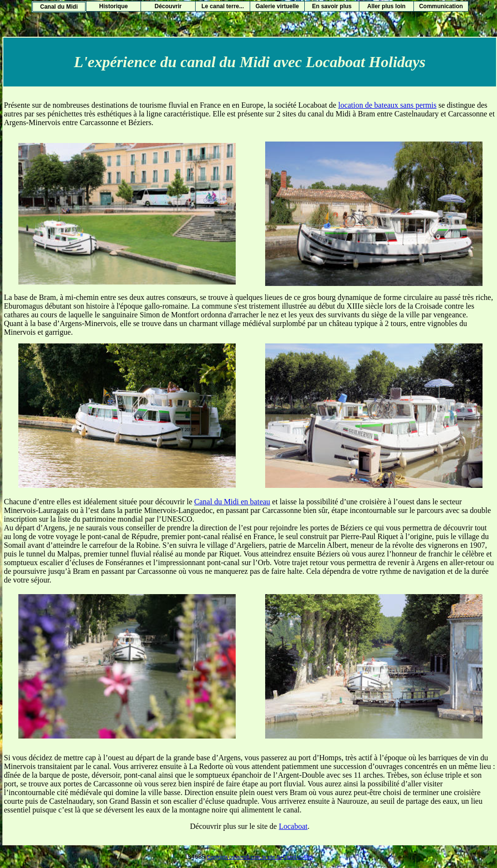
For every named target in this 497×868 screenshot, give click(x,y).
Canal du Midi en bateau (232, 502)
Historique (113, 6)
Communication (441, 6)
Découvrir (168, 6)
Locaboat (293, 826)
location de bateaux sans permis (387, 105)
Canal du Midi (59, 7)
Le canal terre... (223, 6)
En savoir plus (332, 6)
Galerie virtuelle (277, 6)
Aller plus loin (386, 6)
